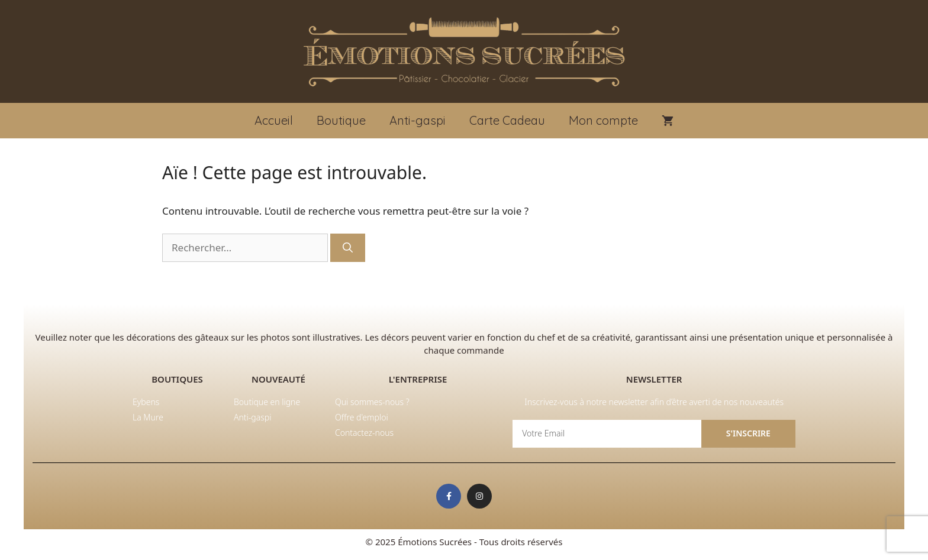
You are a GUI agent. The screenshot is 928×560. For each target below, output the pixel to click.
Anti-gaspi (418, 120)
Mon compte (603, 120)
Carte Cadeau (507, 120)
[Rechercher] (348, 248)
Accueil (274, 120)
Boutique (341, 120)
